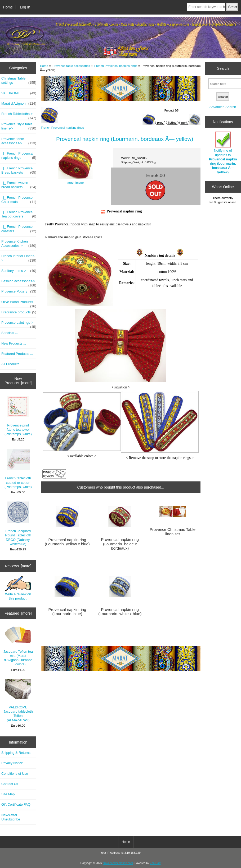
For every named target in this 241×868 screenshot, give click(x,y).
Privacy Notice (12, 763)
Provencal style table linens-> (19, 126)
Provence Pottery (19, 291)
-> (19, 141)
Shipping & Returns (16, 753)
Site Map (8, 794)
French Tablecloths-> (19, 115)
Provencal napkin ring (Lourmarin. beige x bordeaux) (120, 544)
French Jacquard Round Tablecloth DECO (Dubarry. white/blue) (18, 524)
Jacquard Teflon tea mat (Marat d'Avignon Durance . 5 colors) (18, 646)
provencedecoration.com (118, 863)
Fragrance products (19, 312)
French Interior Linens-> (19, 258)
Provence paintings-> (19, 324)
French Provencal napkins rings (116, 66)
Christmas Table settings (19, 81)
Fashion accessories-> (19, 282)
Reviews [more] (18, 566)
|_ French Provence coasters (19, 229)
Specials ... (10, 333)
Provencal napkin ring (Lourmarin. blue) (67, 612)
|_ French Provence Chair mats (19, 200)
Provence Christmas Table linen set (173, 532)
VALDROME (19, 93)
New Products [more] (18, 381)
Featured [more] (18, 613)
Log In (25, 7)
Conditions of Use (15, 774)
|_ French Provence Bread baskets (19, 170)
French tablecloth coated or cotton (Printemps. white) (18, 469)
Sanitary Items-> (19, 271)
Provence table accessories (71, 66)
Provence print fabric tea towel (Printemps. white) (18, 416)
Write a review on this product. (18, 588)
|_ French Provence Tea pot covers (19, 214)
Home (8, 7)
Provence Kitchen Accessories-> (19, 244)
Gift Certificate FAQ (16, 804)
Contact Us (10, 784)
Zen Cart (155, 863)
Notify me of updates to (223, 153)
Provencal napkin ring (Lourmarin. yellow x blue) (67, 542)
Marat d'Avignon (19, 104)
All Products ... (12, 364)
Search (223, 68)
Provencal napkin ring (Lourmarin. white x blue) (120, 612)
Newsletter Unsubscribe (11, 817)
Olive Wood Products (19, 303)
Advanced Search (223, 107)
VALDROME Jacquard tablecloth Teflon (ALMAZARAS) (18, 701)
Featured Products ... (17, 354)
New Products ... (14, 343)
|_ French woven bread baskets (19, 185)
